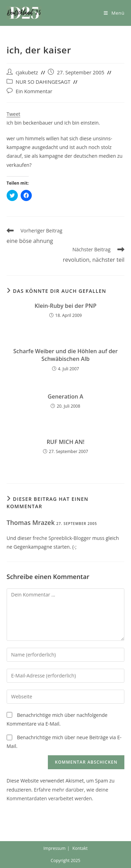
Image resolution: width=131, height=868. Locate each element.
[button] (24, 13)
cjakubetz (27, 72)
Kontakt (80, 848)
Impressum (54, 848)
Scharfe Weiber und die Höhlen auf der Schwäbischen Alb (65, 355)
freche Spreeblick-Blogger (62, 538)
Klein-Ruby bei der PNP (65, 306)
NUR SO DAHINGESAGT (43, 82)
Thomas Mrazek (31, 522)
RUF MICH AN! (65, 442)
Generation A (66, 396)
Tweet (13, 114)
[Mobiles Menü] (114, 13)
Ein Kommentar (34, 91)
